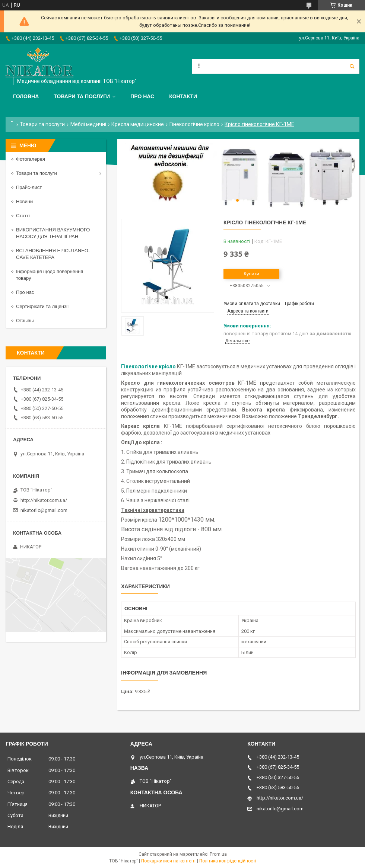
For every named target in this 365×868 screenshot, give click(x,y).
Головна (26, 96)
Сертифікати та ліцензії (42, 306)
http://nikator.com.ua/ (44, 500)
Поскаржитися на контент (169, 861)
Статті (23, 216)
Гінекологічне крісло (194, 124)
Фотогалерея (31, 159)
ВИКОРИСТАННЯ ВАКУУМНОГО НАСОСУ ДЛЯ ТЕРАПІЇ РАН (53, 233)
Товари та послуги (82, 96)
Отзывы (25, 321)
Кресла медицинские (138, 124)
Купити (251, 274)
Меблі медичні (88, 124)
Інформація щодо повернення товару (50, 275)
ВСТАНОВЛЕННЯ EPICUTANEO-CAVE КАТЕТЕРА (53, 254)
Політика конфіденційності (228, 861)
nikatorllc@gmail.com (44, 510)
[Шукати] (352, 66)
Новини (24, 201)
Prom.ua (218, 854)
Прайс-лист (29, 187)
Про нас (142, 96)
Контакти (183, 96)
